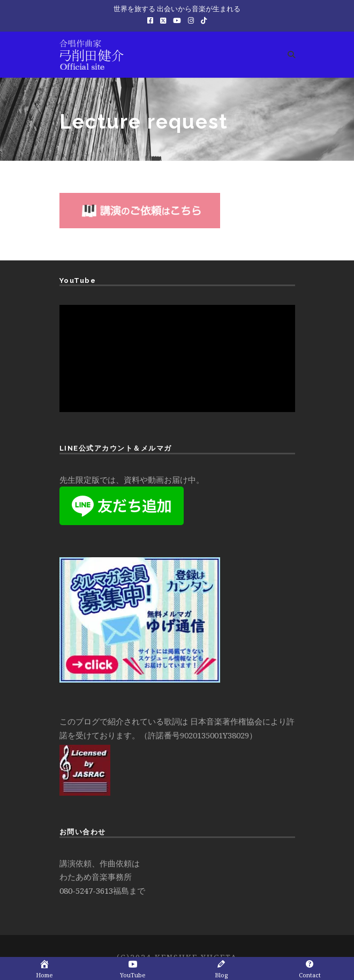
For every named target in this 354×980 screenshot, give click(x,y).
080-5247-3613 (86, 891)
